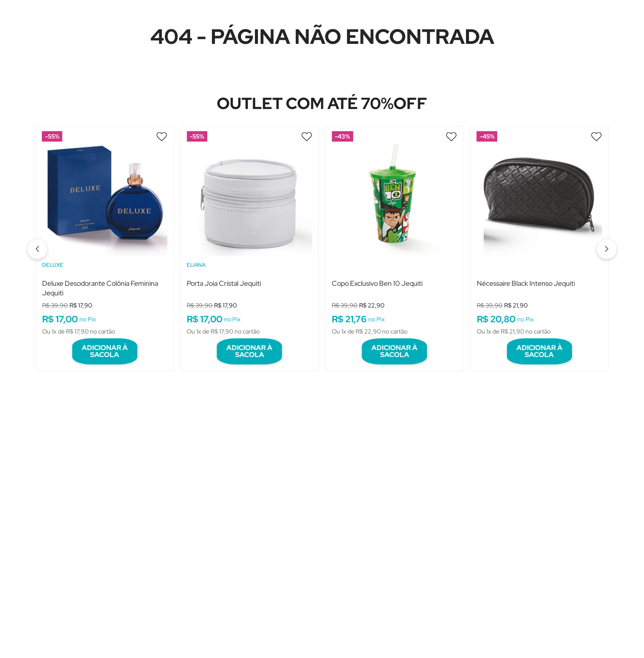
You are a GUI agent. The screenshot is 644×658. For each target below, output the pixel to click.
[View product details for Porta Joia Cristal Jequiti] (250, 242)
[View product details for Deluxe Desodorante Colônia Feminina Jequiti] (105, 242)
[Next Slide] (607, 244)
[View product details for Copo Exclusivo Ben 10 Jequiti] (394, 242)
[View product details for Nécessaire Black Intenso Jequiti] (539, 242)
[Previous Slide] (37, 244)
